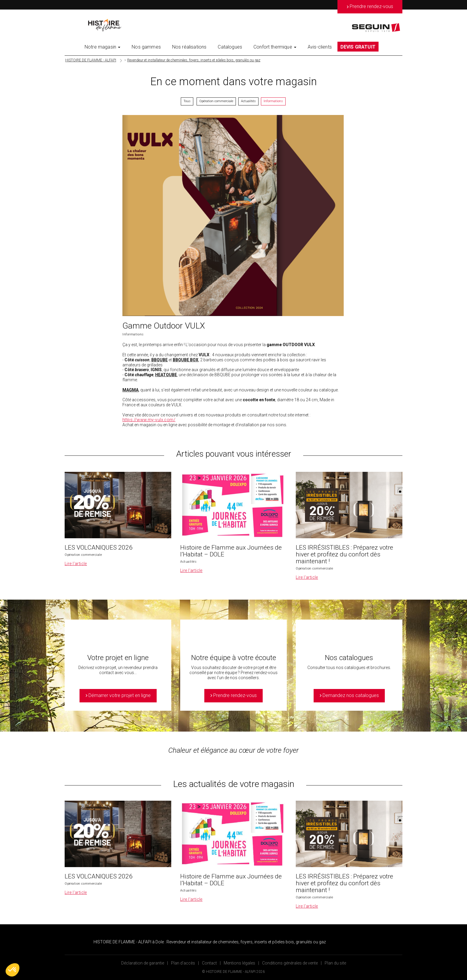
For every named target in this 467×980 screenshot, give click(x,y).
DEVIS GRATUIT (358, 47)
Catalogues (230, 47)
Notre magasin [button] (102, 47)
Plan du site (335, 963)
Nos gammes (146, 47)
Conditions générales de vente (290, 963)
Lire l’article (76, 564)
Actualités (248, 101)
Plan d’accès (183, 963)
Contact (209, 963)
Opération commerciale (216, 101)
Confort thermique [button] (275, 47)
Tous (187, 101)
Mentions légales (239, 963)
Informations (273, 101)
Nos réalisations (189, 47)
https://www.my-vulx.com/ (149, 420)
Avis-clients (320, 47)
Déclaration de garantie (143, 963)
